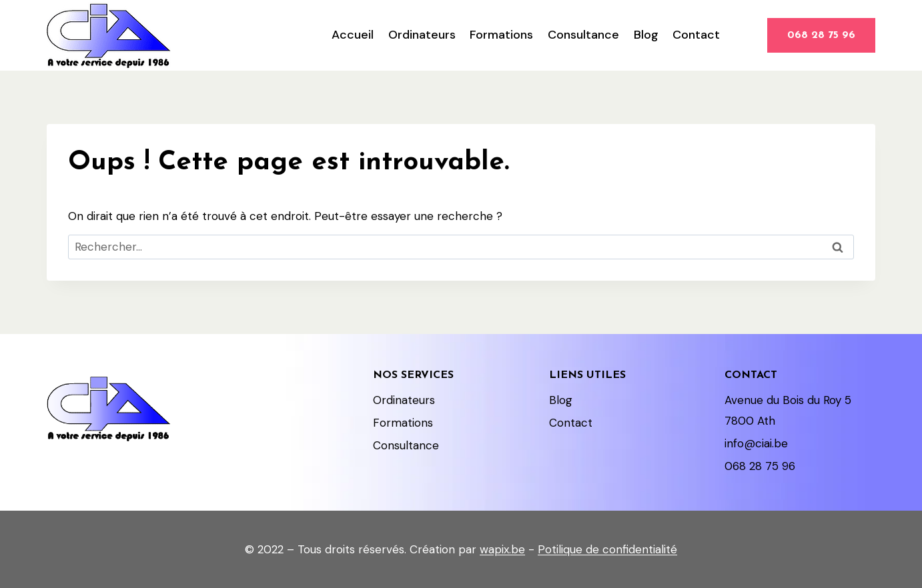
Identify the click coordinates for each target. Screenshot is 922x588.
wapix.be (502, 549)
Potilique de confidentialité (607, 549)
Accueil (353, 35)
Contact (696, 35)
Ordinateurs (422, 35)
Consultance (583, 35)
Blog (646, 35)
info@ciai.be (756, 443)
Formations (501, 35)
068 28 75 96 (821, 35)
